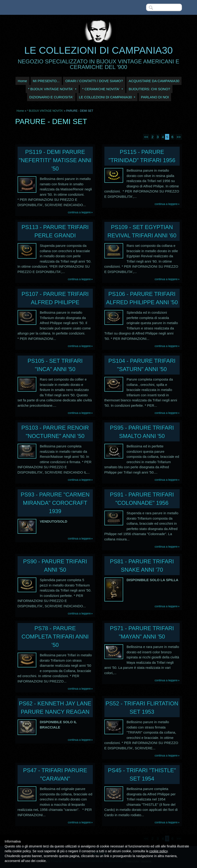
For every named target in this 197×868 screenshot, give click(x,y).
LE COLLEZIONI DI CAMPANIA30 (98, 50)
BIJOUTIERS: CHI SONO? (149, 89)
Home (22, 81)
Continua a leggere (79, 212)
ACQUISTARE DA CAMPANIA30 (154, 81)
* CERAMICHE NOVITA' (103, 89)
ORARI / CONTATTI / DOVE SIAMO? (94, 81)
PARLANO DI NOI (155, 97)
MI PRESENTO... (46, 81)
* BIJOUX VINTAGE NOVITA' (52, 89)
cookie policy (158, 851)
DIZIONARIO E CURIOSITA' (51, 97)
